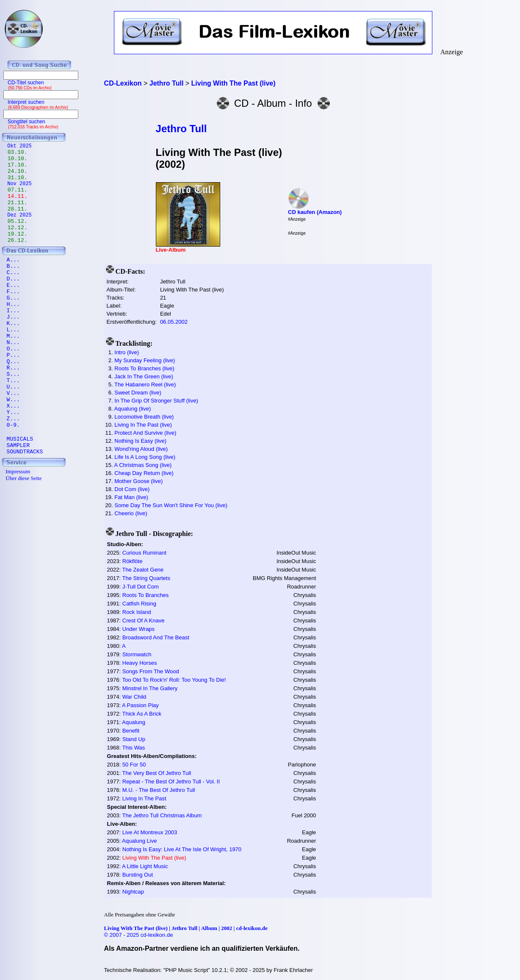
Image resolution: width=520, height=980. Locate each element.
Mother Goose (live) (138, 481)
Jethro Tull (181, 129)
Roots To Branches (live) (144, 368)
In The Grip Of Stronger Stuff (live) (156, 401)
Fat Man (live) (131, 497)
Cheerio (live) (131, 513)
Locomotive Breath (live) (144, 417)
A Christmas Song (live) (143, 465)
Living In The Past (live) (143, 425)
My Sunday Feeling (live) (145, 360)
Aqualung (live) (133, 409)
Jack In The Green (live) (144, 376)
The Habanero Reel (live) (145, 385)
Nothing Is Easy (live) (140, 441)
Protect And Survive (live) (145, 433)
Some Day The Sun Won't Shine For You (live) (171, 505)
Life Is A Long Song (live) (145, 457)
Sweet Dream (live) (138, 393)
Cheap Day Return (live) (144, 473)
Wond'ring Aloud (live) (141, 449)
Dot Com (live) (132, 489)
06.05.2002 (174, 322)
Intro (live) (127, 352)
